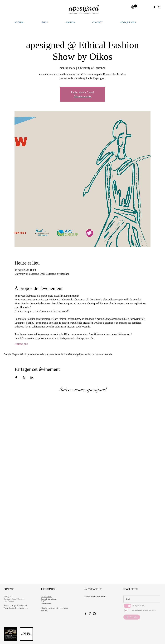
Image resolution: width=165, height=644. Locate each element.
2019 (45, 610)
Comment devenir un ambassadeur (95, 596)
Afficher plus (22, 344)
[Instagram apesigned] (159, 7)
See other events (83, 96)
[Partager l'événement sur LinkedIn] (32, 378)
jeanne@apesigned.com (19, 608)
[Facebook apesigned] (155, 7)
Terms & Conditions (49, 599)
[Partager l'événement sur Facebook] (16, 378)
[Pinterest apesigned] (90, 614)
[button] (134, 7)
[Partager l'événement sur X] (24, 378)
